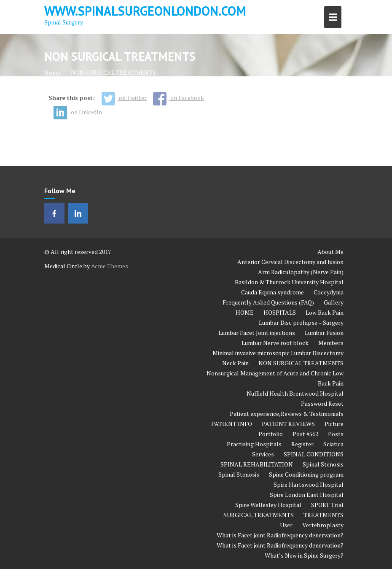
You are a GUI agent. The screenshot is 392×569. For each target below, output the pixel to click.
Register (302, 444)
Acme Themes (110, 266)
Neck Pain (235, 363)
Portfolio (271, 434)
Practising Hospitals (254, 444)
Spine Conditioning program (306, 474)
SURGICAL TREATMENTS (259, 515)
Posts (336, 434)
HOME (245, 312)
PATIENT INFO (232, 424)
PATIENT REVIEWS (288, 424)
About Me (330, 252)
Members (331, 343)
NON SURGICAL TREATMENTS (301, 363)
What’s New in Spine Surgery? (304, 555)
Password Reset (322, 403)
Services (263, 454)
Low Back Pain (325, 312)
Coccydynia (329, 292)
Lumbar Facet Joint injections (257, 333)
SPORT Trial (327, 505)
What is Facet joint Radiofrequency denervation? (280, 535)
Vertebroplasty (323, 525)
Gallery (334, 302)
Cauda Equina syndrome (273, 292)
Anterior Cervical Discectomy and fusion (290, 262)
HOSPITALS (280, 312)
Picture (334, 424)
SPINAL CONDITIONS (314, 454)
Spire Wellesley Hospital (268, 505)
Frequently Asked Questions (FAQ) (268, 302)
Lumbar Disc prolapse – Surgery (301, 322)
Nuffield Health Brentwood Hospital (295, 393)
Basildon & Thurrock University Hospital (289, 282)
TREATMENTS (324, 515)
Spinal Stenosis (323, 464)
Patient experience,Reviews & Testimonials (287, 414)
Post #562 (305, 434)
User (286, 525)
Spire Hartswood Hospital (309, 484)
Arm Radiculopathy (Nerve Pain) (301, 272)
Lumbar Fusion (324, 333)
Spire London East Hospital (307, 495)
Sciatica (333, 444)
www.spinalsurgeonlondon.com (145, 11)
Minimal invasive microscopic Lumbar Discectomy (278, 353)
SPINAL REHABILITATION (257, 464)
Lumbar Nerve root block (275, 343)
